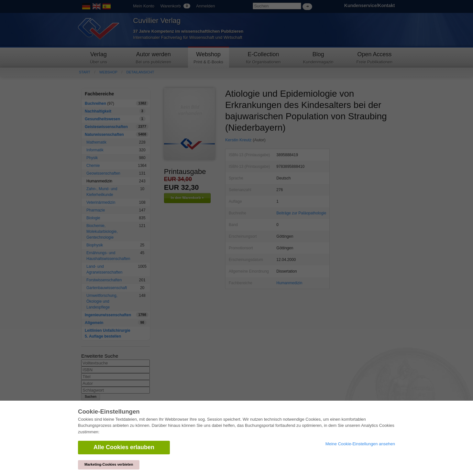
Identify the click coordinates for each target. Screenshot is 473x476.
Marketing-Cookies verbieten (109, 464)
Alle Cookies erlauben (124, 447)
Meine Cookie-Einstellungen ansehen (360, 444)
